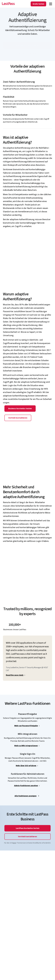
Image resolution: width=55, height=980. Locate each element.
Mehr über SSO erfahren (26, 770)
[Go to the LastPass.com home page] (8, 4)
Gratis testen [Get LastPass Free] (38, 4)
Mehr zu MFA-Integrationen (26, 750)
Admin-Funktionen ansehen (26, 790)
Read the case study (15, 680)
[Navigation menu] (51, 4)
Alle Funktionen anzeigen (25, 800)
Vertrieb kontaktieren (18, 422)
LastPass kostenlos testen (28, 833)
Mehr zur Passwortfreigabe (26, 730)
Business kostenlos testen (20, 413)
